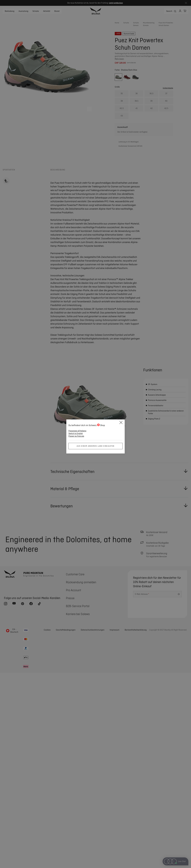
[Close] (121, 423)
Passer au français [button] (76, 436)
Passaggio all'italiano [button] (77, 431)
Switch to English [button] (76, 433)
